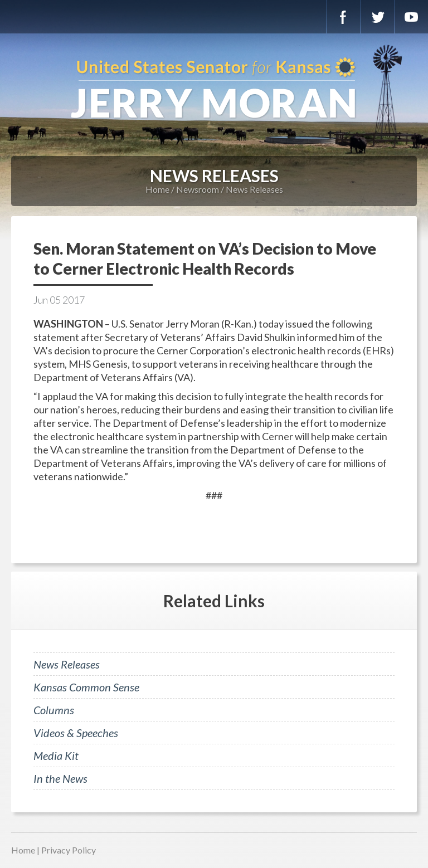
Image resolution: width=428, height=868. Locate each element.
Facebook (343, 17)
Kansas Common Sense (86, 687)
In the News (60, 778)
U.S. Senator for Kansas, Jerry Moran (214, 89)
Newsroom (198, 189)
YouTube (411, 17)
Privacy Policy (69, 850)
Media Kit (56, 755)
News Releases (254, 189)
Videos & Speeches (76, 733)
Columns (54, 710)
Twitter (377, 17)
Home (157, 189)
